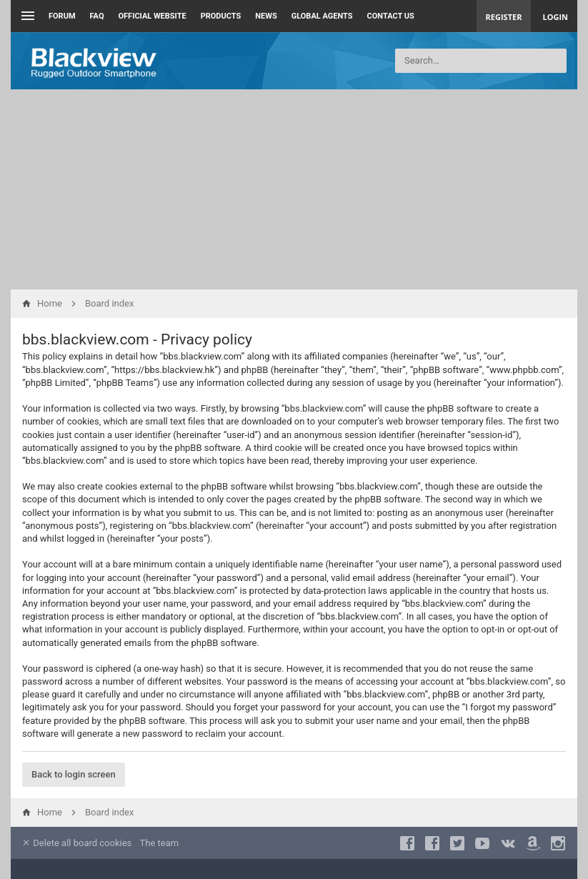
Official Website (153, 16)
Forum (62, 16)
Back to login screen (74, 774)
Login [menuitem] (555, 17)
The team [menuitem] (160, 843)
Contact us (391, 16)
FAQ (97, 16)
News (266, 16)
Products (221, 16)
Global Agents (322, 16)
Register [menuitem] (504, 17)
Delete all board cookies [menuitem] (76, 843)
